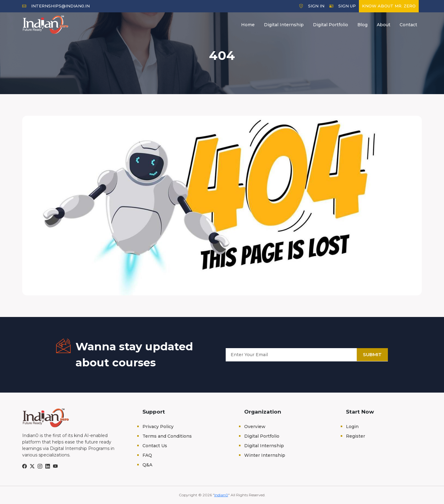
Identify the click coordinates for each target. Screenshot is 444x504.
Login (352, 427)
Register (356, 436)
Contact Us (155, 446)
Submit (372, 354)
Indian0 (221, 495)
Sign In (312, 6)
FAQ (147, 455)
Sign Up (343, 6)
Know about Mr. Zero (389, 6)
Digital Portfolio (331, 25)
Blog (362, 25)
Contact (408, 25)
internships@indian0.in (56, 6)
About (384, 25)
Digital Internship (284, 25)
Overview (255, 427)
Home (248, 25)
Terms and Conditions (167, 436)
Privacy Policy (158, 427)
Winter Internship (265, 455)
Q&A (147, 465)
